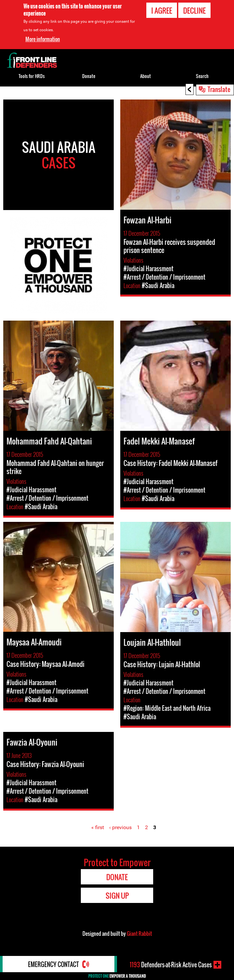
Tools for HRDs (32, 76)
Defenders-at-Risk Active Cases (171, 965)
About (146, 76)
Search (202, 76)
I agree (162, 10)
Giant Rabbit (139, 934)
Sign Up (117, 895)
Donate (89, 76)
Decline (194, 10)
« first (98, 827)
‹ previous (120, 827)
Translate (219, 89)
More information (43, 39)
